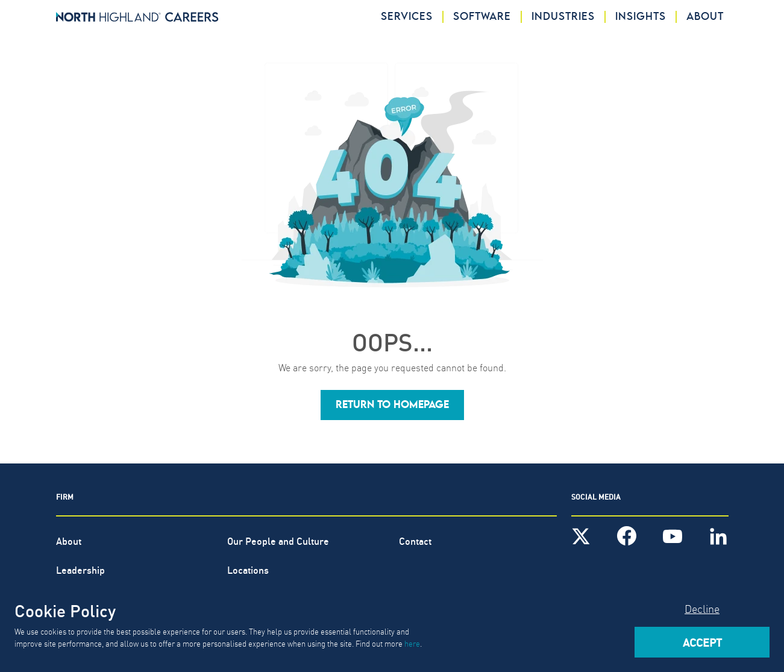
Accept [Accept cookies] (702, 642)
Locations (248, 569)
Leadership (80, 569)
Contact (415, 540)
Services (407, 17)
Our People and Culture (278, 540)
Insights (641, 17)
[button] (392, 405)
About (705, 17)
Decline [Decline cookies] (702, 608)
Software (482, 17)
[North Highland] (137, 17)
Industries (563, 17)
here (412, 643)
